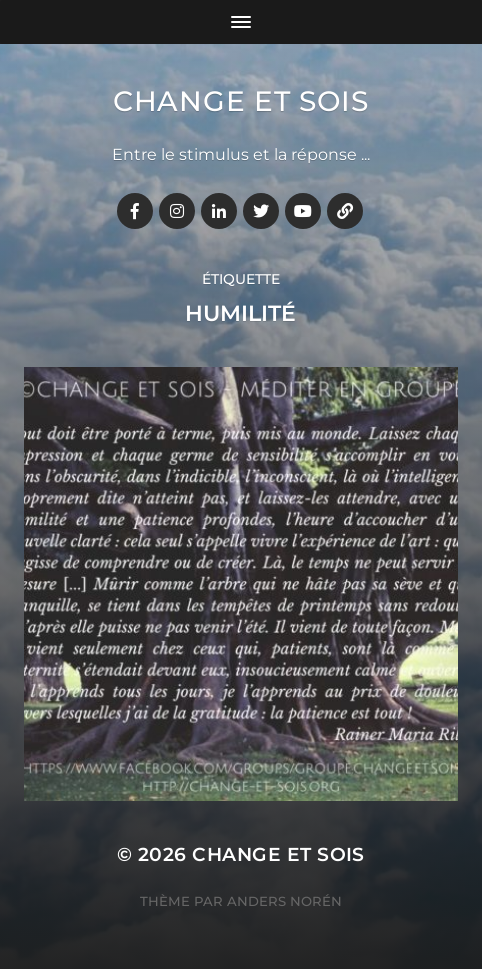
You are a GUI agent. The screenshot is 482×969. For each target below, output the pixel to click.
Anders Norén (284, 901)
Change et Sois (241, 101)
